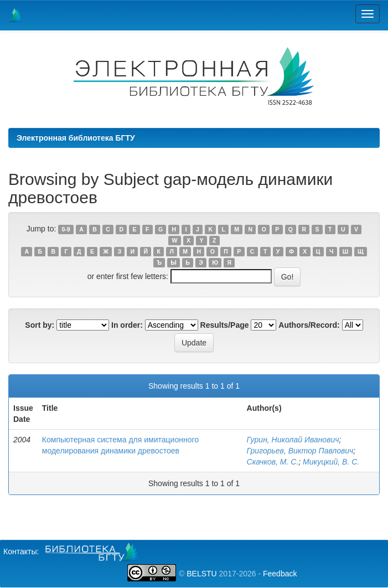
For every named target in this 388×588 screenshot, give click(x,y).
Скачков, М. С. (273, 462)
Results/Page (225, 325)
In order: (127, 325)
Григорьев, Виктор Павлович (300, 451)
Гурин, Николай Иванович (293, 440)
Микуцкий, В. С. (331, 462)
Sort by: (40, 325)
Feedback (280, 574)
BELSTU (201, 574)
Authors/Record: (309, 325)
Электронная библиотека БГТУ (76, 138)
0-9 (66, 229)
